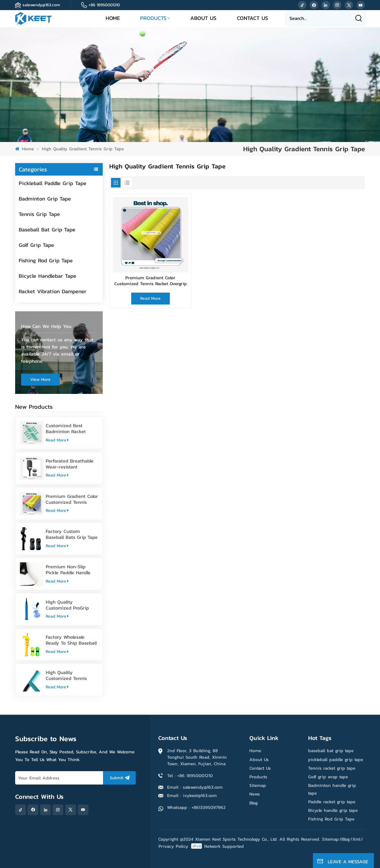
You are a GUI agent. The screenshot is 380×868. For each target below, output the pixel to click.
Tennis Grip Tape (39, 214)
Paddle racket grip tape (332, 802)
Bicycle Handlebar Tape (47, 276)
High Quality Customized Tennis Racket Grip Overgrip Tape (68, 675)
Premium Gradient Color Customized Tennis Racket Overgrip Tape (72, 499)
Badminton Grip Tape (45, 199)
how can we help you (46, 326)
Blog (254, 803)
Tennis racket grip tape (332, 768)
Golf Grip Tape (36, 245)
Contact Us (252, 18)
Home (113, 18)
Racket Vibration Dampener (53, 291)
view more (40, 379)
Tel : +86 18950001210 (190, 775)
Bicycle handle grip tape (333, 810)
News (255, 794)
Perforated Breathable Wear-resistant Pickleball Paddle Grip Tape (70, 464)
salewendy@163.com (41, 5)
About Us (203, 18)
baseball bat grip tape (331, 751)
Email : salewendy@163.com (195, 787)
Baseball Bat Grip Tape (47, 229)
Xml (356, 839)
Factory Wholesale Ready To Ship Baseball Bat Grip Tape (71, 640)
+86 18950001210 (104, 5)
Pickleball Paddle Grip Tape (53, 183)
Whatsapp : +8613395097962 (196, 807)
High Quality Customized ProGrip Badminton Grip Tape (69, 605)
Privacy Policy (173, 846)
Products (153, 18)
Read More (57, 440)
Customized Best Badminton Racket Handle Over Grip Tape (70, 428)
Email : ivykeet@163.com (192, 795)
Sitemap (258, 785)
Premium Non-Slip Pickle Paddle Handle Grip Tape (68, 569)
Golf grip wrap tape (328, 777)
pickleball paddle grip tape (336, 759)
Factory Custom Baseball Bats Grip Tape (72, 534)
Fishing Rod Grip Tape (46, 260)
